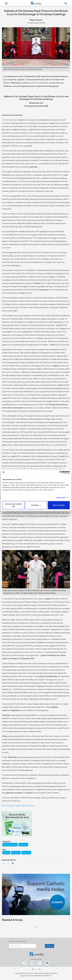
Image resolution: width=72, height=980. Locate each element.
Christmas (6, 853)
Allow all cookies (59, 505)
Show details (61, 498)
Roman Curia (26, 853)
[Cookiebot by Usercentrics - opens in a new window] (61, 472)
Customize (36, 505)
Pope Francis (23, 845)
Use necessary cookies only (13, 505)
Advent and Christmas (10, 845)
